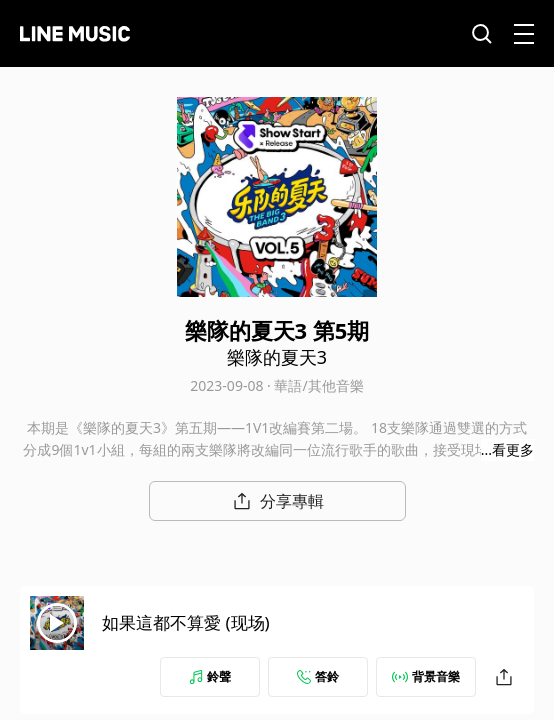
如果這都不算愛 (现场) (186, 622)
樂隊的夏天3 (277, 357)
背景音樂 (426, 676)
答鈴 (318, 676)
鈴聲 (210, 676)
